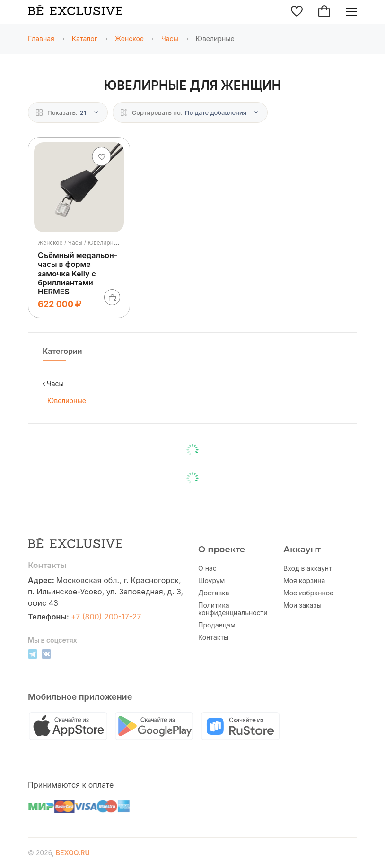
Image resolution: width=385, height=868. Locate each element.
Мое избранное (308, 593)
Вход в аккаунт (308, 568)
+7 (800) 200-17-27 (106, 617)
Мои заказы (302, 605)
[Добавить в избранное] (102, 156)
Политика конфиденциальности (233, 609)
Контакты (213, 637)
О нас (207, 568)
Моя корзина (304, 581)
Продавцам (217, 625)
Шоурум (211, 581)
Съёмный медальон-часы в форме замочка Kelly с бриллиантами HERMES (78, 273)
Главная (41, 39)
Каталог (85, 39)
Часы (170, 39)
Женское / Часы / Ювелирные (79, 243)
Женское (129, 39)
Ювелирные (67, 400)
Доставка (214, 593)
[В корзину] (112, 297)
